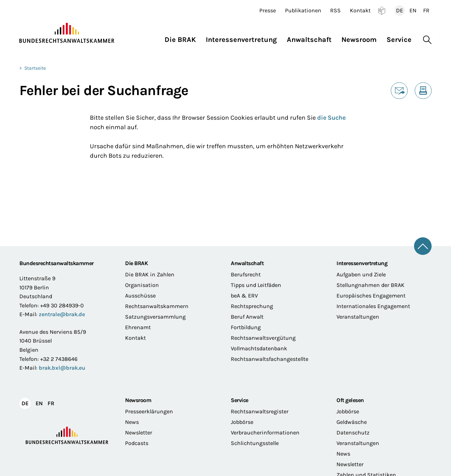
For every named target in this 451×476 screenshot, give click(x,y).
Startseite (35, 68)
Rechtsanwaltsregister (260, 411)
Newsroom (138, 400)
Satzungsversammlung (155, 317)
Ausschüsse (140, 296)
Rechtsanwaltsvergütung (263, 338)
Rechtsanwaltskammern (157, 306)
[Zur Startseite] (67, 33)
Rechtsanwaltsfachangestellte (270, 359)
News (132, 422)
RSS (335, 11)
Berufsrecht (246, 274)
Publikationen (303, 11)
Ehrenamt (138, 327)
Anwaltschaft (247, 263)
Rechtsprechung (252, 306)
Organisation (142, 285)
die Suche (331, 118)
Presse (268, 11)
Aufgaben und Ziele (361, 274)
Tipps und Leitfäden (256, 285)
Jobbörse (242, 422)
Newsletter (139, 433)
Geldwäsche (352, 422)
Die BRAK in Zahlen (150, 274)
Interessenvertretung (362, 263)
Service (240, 400)
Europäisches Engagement (371, 296)
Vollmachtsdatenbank (259, 348)
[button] (183, 38)
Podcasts (137, 443)
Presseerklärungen (149, 411)
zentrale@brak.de (62, 314)
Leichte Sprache (382, 11)
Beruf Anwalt (247, 317)
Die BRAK (136, 263)
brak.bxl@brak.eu (62, 368)
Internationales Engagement (373, 306)
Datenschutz (353, 433)
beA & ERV (244, 296)
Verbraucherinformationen (265, 433)
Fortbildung (246, 327)
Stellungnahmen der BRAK (370, 285)
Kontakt (360, 11)
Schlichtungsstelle (255, 443)
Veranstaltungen (358, 317)
